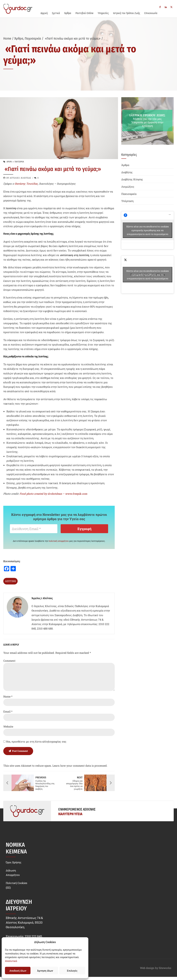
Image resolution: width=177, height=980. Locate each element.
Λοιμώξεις (128, 187)
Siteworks (165, 968)
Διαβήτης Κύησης (132, 179)
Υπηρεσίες (103, 13)
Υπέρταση (127, 201)
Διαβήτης (127, 172)
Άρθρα (68, 13)
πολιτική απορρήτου (59, 541)
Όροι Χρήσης (14, 862)
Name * (8, 696)
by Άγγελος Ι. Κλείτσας (19, 178)
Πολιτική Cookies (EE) (16, 885)
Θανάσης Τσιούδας (26, 184)
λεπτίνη (10, 581)
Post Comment (20, 751)
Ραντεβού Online (84, 13)
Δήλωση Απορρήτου (13, 872)
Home (7, 38)
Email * (8, 711)
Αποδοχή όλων (18, 971)
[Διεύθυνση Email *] (34, 529)
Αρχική (44, 13)
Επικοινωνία (151, 13)
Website (8, 726)
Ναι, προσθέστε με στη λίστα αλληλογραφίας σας (35, 741)
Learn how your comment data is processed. (80, 765)
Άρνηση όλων (45, 971)
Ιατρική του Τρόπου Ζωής (127, 13)
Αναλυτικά (11, 961)
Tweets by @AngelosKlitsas (147, 275)
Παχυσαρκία (33, 38)
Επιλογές (72, 971)
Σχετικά (56, 13)
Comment (9, 661)
